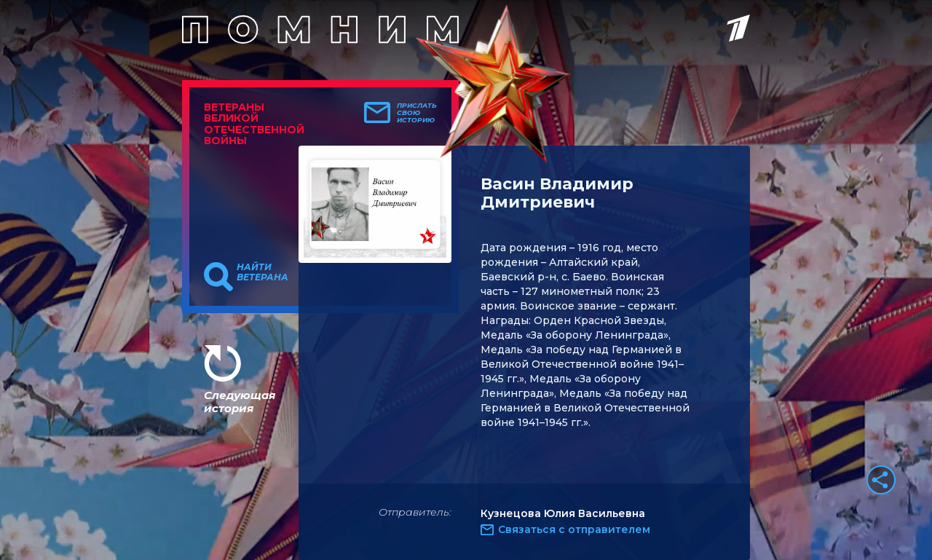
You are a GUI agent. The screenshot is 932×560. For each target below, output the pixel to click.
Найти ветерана (262, 272)
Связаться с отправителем (574, 529)
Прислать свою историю (417, 113)
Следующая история (240, 402)
